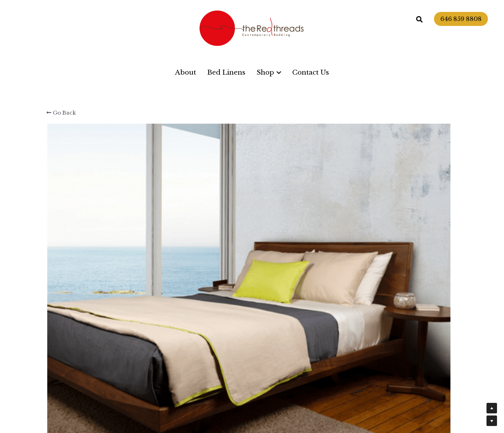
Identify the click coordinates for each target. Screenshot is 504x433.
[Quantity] (381, 222)
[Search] (419, 20)
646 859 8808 (461, 19)
